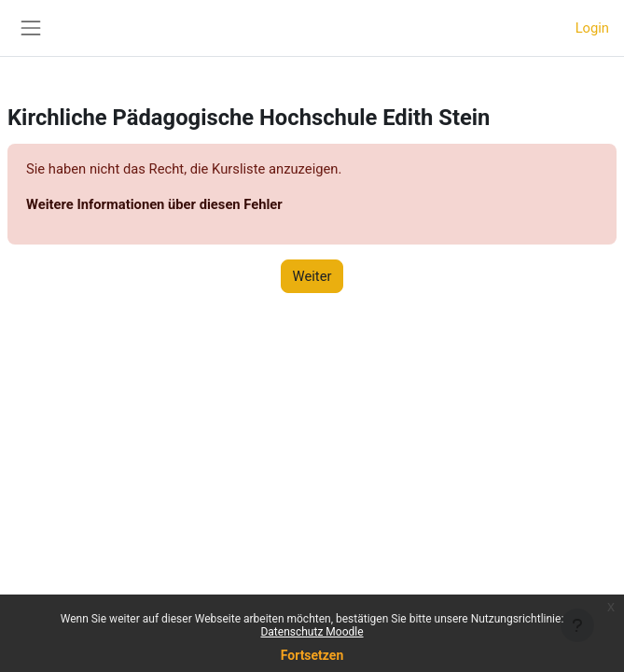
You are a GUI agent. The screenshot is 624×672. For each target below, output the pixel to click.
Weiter (312, 276)
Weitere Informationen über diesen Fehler (154, 204)
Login (592, 28)
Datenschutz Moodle (312, 632)
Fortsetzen (312, 655)
